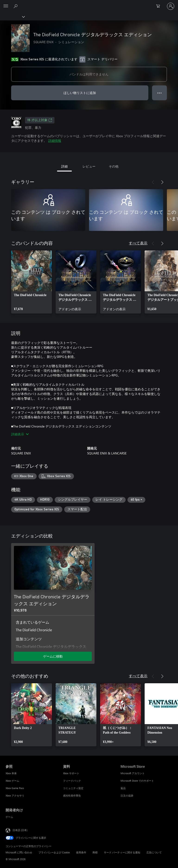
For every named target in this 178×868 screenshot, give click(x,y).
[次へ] (162, 182)
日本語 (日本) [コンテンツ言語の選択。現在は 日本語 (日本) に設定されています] (20, 830)
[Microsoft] (89, 3)
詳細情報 (55, 141)
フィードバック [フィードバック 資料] (72, 781)
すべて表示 (138, 243)
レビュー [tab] (89, 166)
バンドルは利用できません (89, 74)
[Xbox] (12, 16)
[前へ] (153, 182)
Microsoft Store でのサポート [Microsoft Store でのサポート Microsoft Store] (137, 781)
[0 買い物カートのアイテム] (159, 6)
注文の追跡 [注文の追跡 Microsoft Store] (127, 795)
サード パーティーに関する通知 (122, 852)
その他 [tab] (114, 166)
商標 (95, 852)
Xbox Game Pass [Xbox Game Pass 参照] (15, 788)
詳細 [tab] (64, 166)
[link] (32, 282)
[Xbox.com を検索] (16, 6)
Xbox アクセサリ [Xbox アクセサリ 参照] (15, 795)
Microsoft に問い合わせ (19, 852)
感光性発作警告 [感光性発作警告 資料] (72, 795)
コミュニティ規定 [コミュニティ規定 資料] (73, 788)
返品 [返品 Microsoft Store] (123, 788)
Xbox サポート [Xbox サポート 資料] (71, 773)
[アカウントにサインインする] (171, 6)
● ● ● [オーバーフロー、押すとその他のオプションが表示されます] (160, 93)
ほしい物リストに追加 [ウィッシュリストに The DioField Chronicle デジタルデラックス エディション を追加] (80, 93)
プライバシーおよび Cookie (54, 852)
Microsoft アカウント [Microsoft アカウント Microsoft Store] (133, 773)
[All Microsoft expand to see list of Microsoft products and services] (6, 6)
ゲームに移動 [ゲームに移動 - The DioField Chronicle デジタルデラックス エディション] (53, 656)
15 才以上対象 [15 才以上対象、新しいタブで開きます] (40, 120)
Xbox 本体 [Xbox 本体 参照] (11, 773)
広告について (154, 852)
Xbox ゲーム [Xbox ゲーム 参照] (12, 781)
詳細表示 (20, 434)
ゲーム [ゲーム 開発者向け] (9, 817)
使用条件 (81, 852)
